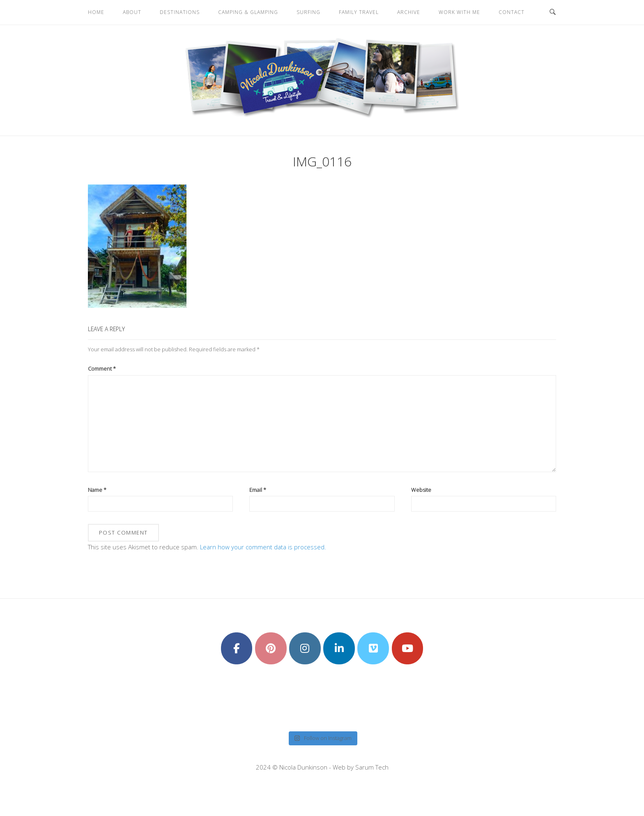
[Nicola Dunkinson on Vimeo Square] (373, 648)
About (132, 12)
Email (258, 490)
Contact (512, 12)
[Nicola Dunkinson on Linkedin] (339, 648)
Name (97, 490)
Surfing (308, 12)
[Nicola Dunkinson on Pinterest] (271, 648)
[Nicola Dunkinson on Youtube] (408, 648)
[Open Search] (553, 12)
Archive (409, 12)
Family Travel (359, 12)
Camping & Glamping (248, 12)
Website (421, 490)
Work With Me (459, 12)
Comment (102, 369)
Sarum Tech (372, 767)
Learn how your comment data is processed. (263, 547)
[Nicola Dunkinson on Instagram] (305, 648)
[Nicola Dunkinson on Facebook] (237, 648)
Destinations (180, 12)
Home (96, 12)
